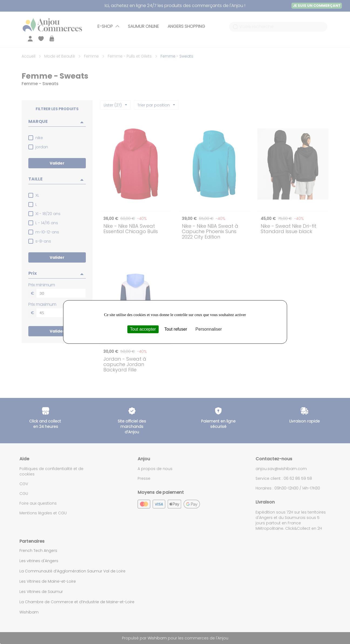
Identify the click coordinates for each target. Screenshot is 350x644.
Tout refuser (176, 329)
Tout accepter (143, 329)
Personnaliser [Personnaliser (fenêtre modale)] (209, 329)
